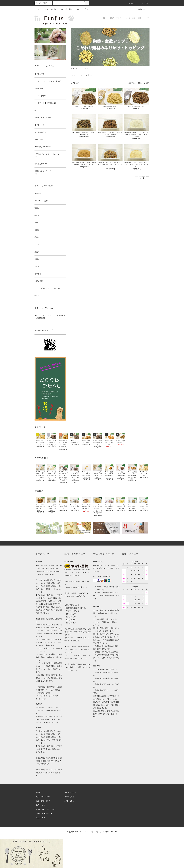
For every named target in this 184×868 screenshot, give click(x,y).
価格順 (140, 83)
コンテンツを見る (81, 9)
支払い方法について (43, 797)
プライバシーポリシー (44, 814)
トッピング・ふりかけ (82, 68)
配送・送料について (43, 801)
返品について (41, 805)
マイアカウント (70, 792)
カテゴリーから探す (49, 9)
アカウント (130, 3)
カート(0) (144, 3)
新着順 (146, 83)
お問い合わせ (141, 9)
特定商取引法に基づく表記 (46, 809)
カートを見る (69, 797)
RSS (37, 818)
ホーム (37, 9)
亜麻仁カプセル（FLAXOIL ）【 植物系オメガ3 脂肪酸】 (50, 317)
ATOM (43, 818)
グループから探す (65, 9)
